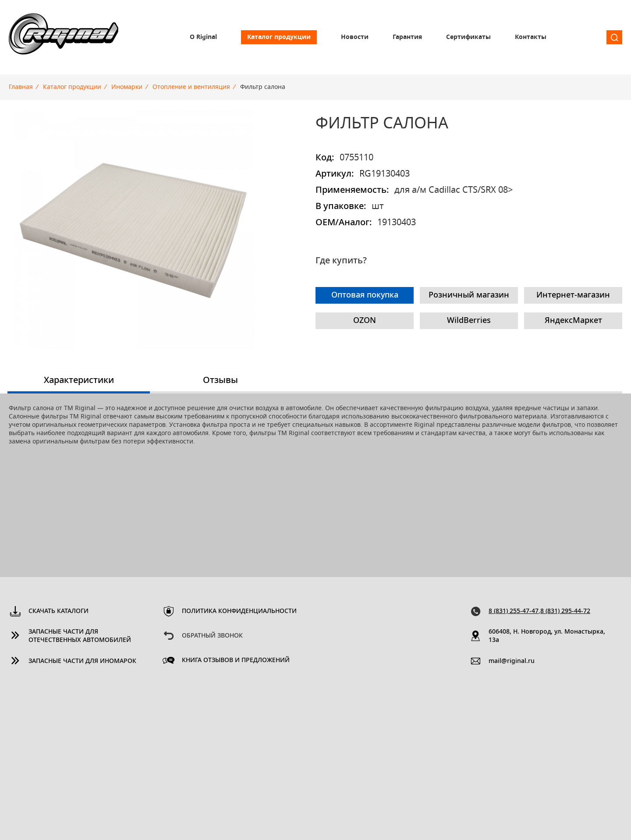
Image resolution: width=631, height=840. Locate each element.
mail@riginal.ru (512, 661)
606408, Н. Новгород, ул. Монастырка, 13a (547, 636)
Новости (355, 37)
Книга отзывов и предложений (236, 660)
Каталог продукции (279, 37)
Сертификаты (468, 37)
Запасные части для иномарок (82, 661)
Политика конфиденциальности (239, 611)
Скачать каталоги (58, 611)
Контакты (531, 37)
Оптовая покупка (365, 295)
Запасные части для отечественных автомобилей (80, 636)
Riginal (64, 37)
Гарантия (407, 37)
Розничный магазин (469, 295)
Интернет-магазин (573, 295)
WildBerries (469, 321)
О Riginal (203, 37)
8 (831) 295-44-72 (565, 611)
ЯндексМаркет (573, 321)
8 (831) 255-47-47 (514, 611)
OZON (365, 321)
